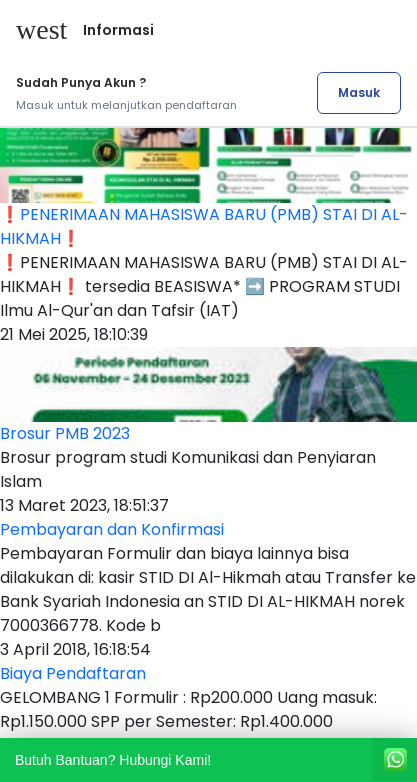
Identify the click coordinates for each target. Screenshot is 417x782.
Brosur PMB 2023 (65, 433)
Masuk (359, 92)
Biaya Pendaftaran (73, 673)
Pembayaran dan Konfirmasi (112, 529)
